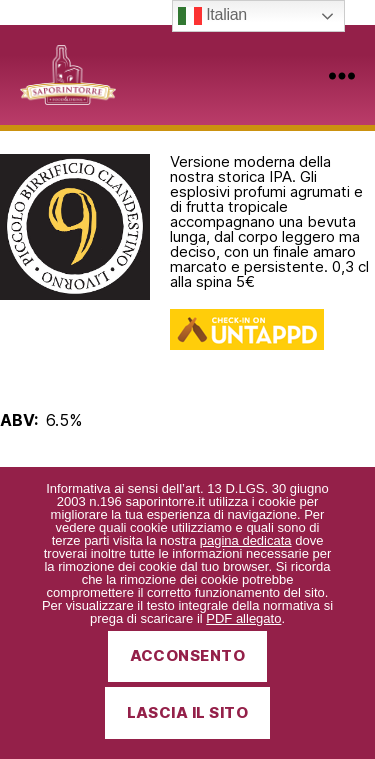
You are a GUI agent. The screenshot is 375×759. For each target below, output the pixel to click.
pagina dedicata (246, 540)
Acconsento (188, 655)
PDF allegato (243, 618)
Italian (212, 16)
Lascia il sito (188, 712)
